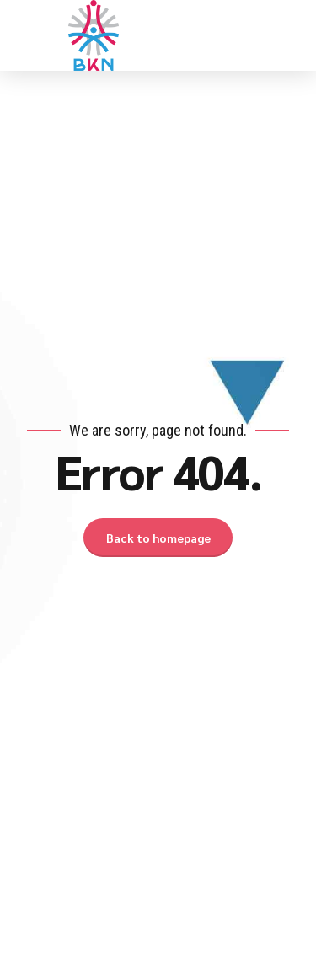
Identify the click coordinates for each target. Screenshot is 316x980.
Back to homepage (158, 538)
